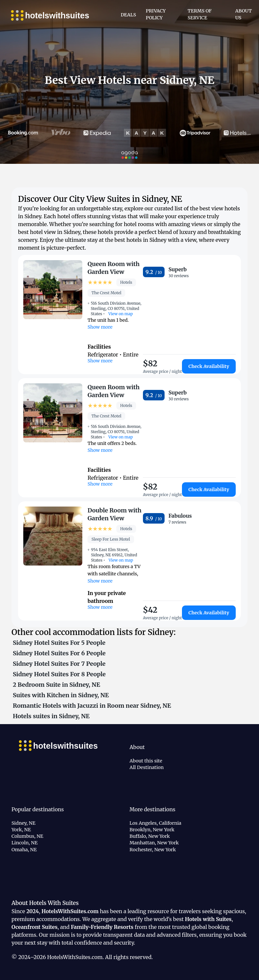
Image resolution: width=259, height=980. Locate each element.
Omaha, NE (24, 850)
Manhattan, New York (154, 843)
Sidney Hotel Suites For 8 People (59, 674)
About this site (146, 761)
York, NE (21, 830)
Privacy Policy (156, 14)
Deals (128, 15)
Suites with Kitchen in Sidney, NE (61, 695)
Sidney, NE (23, 823)
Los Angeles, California (155, 823)
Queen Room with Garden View (114, 268)
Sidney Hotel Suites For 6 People (59, 653)
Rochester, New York (153, 850)
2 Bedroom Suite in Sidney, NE (56, 685)
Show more (100, 327)
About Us (244, 14)
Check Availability (209, 366)
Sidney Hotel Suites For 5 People (59, 643)
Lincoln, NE (25, 843)
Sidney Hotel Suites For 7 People (59, 664)
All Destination (147, 767)
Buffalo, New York (150, 836)
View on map (120, 314)
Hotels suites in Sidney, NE (51, 716)
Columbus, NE (27, 836)
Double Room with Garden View (115, 514)
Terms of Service (199, 14)
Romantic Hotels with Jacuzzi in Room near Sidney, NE (92, 706)
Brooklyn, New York (152, 830)
